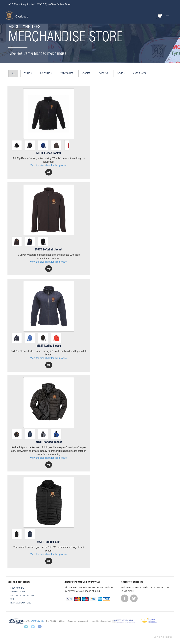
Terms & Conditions (21, 603)
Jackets (121, 74)
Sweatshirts (67, 74)
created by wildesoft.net (101, 621)
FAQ (12, 599)
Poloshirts (46, 74)
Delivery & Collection (22, 595)
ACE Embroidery (38, 621)
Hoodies (86, 74)
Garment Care (18, 592)
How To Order (18, 588)
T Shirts (28, 74)
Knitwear (103, 74)
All (13, 74)
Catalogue (22, 17)
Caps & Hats (140, 74)
